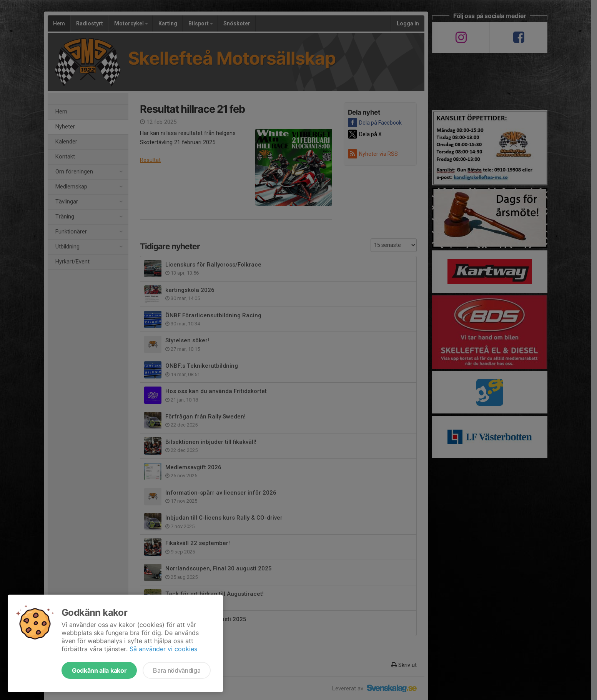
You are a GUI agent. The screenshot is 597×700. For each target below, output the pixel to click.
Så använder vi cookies (163, 649)
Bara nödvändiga (177, 670)
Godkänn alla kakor (99, 670)
